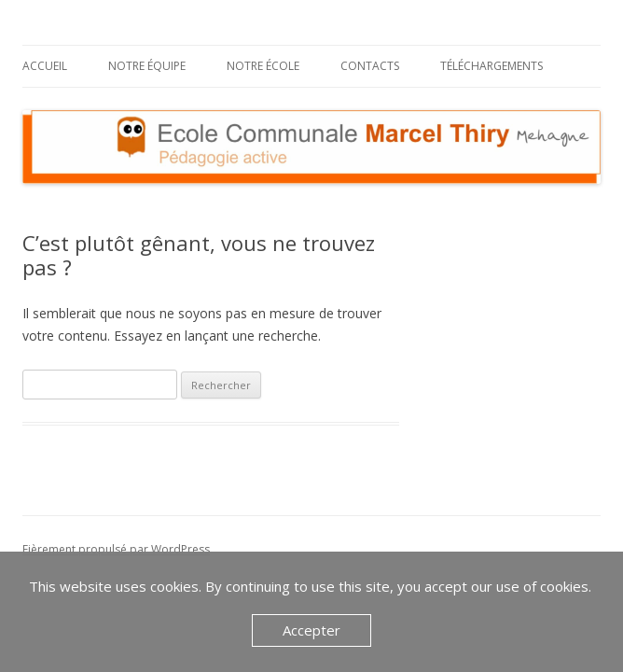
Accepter (311, 630)
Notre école (263, 66)
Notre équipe (147, 66)
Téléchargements (491, 66)
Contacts (370, 66)
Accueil (45, 66)
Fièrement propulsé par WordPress (116, 549)
